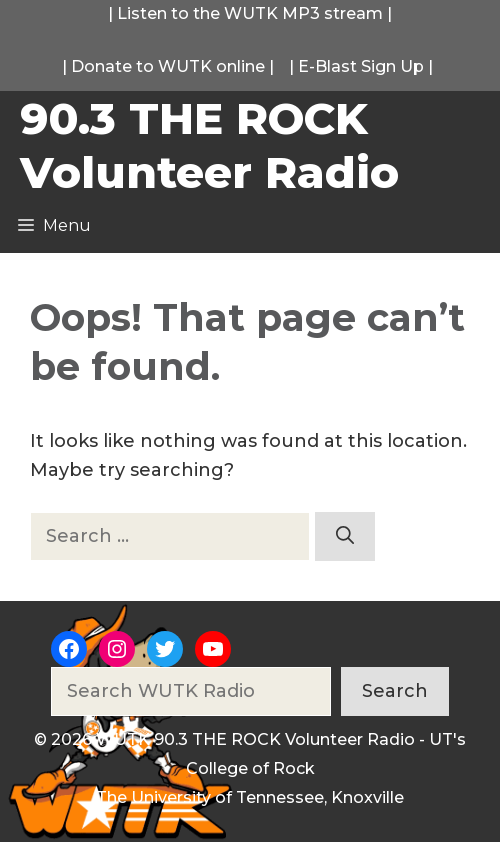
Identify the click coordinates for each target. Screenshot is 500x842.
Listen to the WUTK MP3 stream (250, 13)
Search (395, 691)
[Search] (345, 536)
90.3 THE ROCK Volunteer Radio (209, 145)
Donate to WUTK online (168, 66)
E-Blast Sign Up (361, 66)
